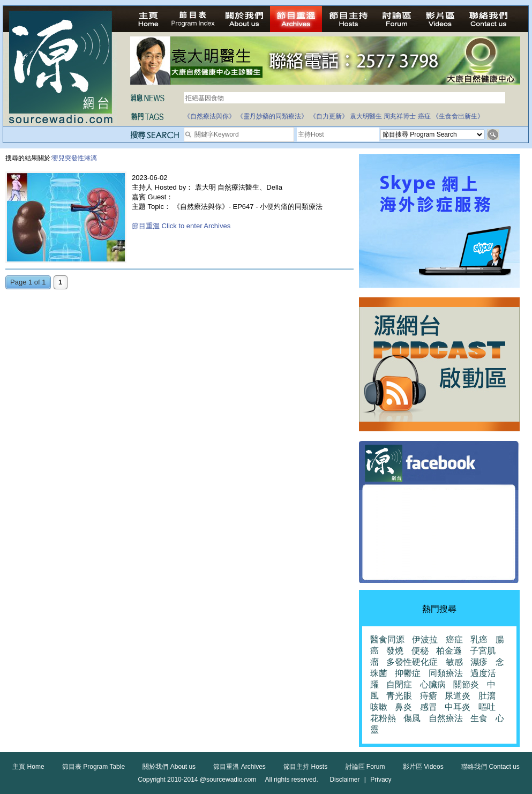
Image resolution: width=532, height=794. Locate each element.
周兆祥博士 (400, 116)
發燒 (395, 651)
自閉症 (399, 684)
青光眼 (399, 696)
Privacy (381, 780)
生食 (479, 718)
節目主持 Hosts (305, 767)
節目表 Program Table (93, 767)
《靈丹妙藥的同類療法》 (272, 116)
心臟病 (433, 684)
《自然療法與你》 (209, 116)
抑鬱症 (408, 673)
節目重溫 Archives (239, 767)
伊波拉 (425, 639)
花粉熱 (383, 718)
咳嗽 (379, 707)
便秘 (420, 651)
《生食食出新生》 (458, 116)
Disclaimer (344, 780)
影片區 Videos (423, 767)
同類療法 (446, 673)
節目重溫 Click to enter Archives (181, 226)
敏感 (454, 662)
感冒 (429, 707)
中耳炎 (458, 707)
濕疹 (479, 662)
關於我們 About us (169, 767)
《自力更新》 (329, 116)
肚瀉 (487, 696)
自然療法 (446, 718)
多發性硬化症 (412, 662)
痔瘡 (429, 696)
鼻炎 (403, 707)
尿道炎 (458, 696)
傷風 (412, 718)
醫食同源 (387, 639)
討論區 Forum (365, 767)
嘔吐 (487, 707)
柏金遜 (449, 651)
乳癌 (479, 639)
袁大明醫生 (366, 116)
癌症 (424, 116)
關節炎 (466, 684)
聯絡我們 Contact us (490, 767)
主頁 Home (28, 767)
